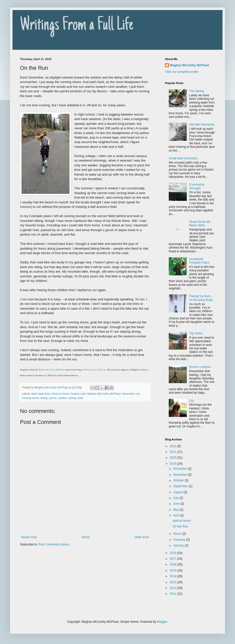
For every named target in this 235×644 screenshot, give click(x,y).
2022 (173, 446)
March (178, 534)
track (80, 398)
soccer (53, 398)
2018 (173, 553)
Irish (83, 394)
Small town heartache (183, 158)
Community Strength (197, 186)
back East (44, 394)
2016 (173, 564)
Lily (191, 401)
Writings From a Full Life (77, 26)
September (181, 486)
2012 (173, 588)
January (179, 545)
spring (72, 398)
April (34, 394)
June (177, 504)
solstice (63, 398)
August (178, 492)
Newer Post (29, 537)
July (176, 498)
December (181, 469)
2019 (173, 464)
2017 (173, 559)
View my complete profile (182, 72)
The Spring (197, 91)
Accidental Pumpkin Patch (199, 261)
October (179, 480)
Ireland (75, 394)
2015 (173, 570)
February (180, 540)
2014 (173, 576)
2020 (173, 458)
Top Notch (196, 333)
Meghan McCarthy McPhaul (51, 370)
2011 (173, 594)
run (138, 394)
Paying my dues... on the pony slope (201, 298)
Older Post (142, 537)
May (176, 510)
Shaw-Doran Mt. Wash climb (200, 224)
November (128, 394)
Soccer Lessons (200, 367)
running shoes (30, 398)
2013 (173, 582)
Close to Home (60, 394)
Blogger (162, 622)
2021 (173, 452)
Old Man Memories (202, 125)
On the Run (180, 526)
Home (86, 537)
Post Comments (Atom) (54, 544)
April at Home (182, 521)
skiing (44, 398)
